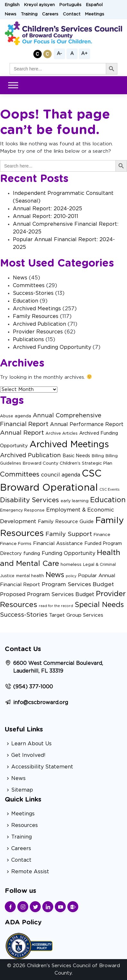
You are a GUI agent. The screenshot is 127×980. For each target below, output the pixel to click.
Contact (72, 14)
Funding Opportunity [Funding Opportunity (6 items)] (68, 553)
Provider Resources (38, 332)
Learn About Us (31, 744)
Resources (25, 825)
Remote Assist (30, 872)
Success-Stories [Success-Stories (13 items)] (24, 615)
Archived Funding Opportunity (52, 347)
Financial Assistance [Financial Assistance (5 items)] (58, 544)
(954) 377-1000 (33, 687)
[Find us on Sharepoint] (73, 907)
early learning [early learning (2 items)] (75, 501)
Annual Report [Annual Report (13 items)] (22, 433)
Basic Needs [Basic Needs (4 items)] (76, 456)
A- (59, 54)
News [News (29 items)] (55, 575)
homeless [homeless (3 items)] (71, 565)
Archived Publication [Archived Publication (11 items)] (30, 455)
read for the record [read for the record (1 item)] (56, 606)
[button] (38, 54)
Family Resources (36, 316)
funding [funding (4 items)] (32, 554)
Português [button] (70, 5)
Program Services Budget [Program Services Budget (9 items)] (78, 584)
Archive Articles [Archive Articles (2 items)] (62, 433)
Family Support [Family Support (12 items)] (69, 534)
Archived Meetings (37, 309)
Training (29, 14)
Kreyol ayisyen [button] (39, 5)
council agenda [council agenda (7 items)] (61, 475)
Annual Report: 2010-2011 (46, 216)
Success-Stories (33, 293)
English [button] (12, 5)
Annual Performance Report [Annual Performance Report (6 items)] (87, 424)
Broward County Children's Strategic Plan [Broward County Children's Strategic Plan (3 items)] (68, 463)
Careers (50, 14)
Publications (28, 340)
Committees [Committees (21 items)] (20, 474)
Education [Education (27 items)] (108, 500)
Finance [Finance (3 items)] (102, 535)
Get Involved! (28, 755)
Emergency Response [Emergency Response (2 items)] (22, 510)
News (11, 14)
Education (25, 301)
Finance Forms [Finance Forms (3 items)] (16, 544)
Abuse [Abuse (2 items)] (7, 416)
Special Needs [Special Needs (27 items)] (99, 605)
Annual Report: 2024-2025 (47, 209)
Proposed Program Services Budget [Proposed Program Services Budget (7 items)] (47, 594)
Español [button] (94, 5)
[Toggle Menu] (13, 85)
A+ (84, 54)
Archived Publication (39, 324)
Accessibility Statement (42, 767)
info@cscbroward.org (41, 703)
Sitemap (22, 790)
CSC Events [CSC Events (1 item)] (110, 490)
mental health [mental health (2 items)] (30, 576)
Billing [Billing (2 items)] (98, 456)
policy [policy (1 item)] (71, 576)
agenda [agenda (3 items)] (23, 416)
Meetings (95, 14)
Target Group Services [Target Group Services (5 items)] (76, 615)
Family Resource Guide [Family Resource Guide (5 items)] (66, 522)
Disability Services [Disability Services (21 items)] (30, 500)
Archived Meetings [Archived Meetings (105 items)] (69, 445)
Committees (29, 286)
